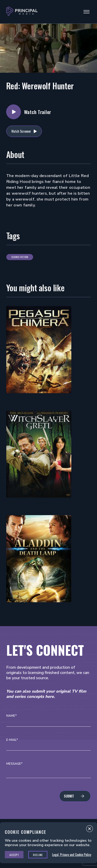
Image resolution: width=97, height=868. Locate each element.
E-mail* (12, 740)
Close (90, 830)
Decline (38, 855)
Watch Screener (21, 131)
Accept (14, 855)
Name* (12, 716)
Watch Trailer (14, 112)
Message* (14, 764)
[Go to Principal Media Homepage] (22, 12)
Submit (69, 796)
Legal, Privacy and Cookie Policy (72, 855)
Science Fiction (20, 257)
